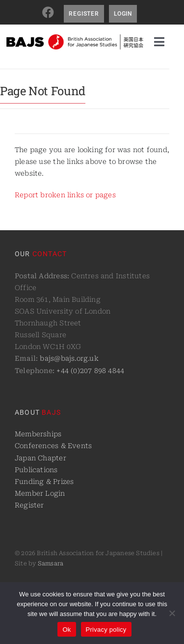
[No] (172, 613)
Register (29, 505)
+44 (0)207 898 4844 (90, 371)
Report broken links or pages (65, 195)
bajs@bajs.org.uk (69, 358)
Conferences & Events (53, 446)
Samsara (51, 563)
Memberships (38, 434)
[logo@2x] (75, 38)
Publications (36, 470)
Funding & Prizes (44, 482)
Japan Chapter (40, 458)
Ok (66, 630)
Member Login (40, 493)
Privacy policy (106, 630)
